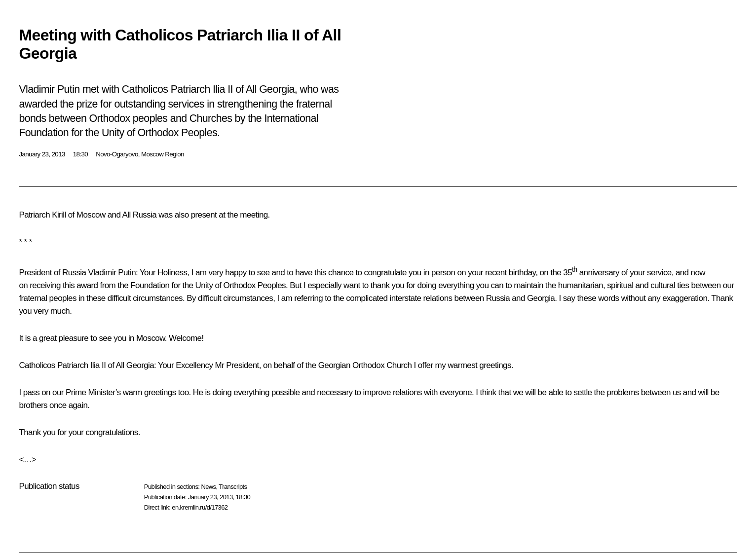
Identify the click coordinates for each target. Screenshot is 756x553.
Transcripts (233, 487)
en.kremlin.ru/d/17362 (200, 507)
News (208, 487)
